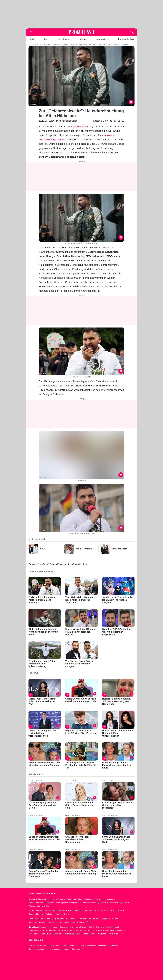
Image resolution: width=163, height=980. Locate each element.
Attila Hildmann (79, 127)
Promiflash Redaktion (67, 121)
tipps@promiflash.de (78, 564)
